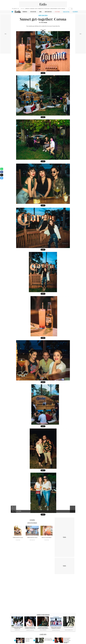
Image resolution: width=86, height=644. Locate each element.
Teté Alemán (44, 22)
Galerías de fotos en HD (30, 630)
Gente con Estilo (32, 540)
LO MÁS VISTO (43, 634)
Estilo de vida (18, 540)
